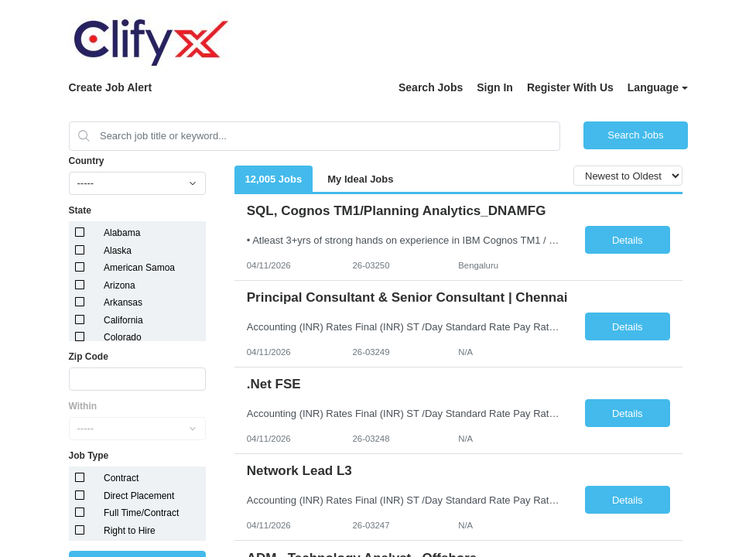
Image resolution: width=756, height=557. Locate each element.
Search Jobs (431, 87)
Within (83, 406)
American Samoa (139, 268)
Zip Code (89, 357)
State (80, 210)
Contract (121, 478)
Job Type (89, 456)
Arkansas (123, 302)
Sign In (495, 87)
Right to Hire (130, 531)
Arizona (120, 285)
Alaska (118, 251)
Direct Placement (139, 496)
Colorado (123, 337)
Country (87, 161)
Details (628, 240)
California (123, 320)
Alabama (122, 233)
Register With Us (570, 87)
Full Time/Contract (141, 513)
